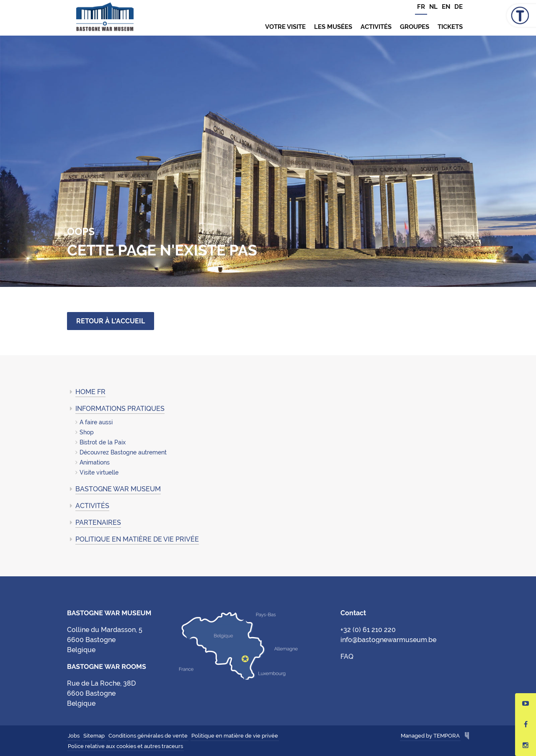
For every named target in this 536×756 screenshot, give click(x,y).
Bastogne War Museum (105, 18)
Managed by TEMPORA (430, 736)
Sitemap (94, 736)
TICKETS (450, 27)
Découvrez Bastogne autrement (123, 452)
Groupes (415, 27)
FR (421, 7)
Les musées (333, 27)
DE (459, 7)
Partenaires (98, 522)
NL (433, 7)
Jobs (74, 736)
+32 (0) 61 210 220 (368, 630)
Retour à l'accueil (111, 321)
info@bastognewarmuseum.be (388, 640)
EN (446, 7)
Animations (95, 462)
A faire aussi (96, 422)
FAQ (347, 657)
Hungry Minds (467, 736)
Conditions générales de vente (148, 736)
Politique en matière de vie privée (137, 539)
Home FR (90, 392)
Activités (376, 27)
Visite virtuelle (99, 472)
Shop (87, 432)
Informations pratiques (120, 409)
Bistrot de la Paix (103, 442)
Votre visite (285, 27)
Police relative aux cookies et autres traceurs (125, 746)
